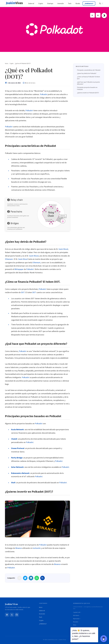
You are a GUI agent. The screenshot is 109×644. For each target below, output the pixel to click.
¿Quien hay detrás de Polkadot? (87, 73)
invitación (37, 548)
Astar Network (17, 467)
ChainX (14, 439)
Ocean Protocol (18, 448)
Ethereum (9, 259)
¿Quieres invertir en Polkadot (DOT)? (88, 93)
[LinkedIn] (7, 615)
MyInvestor (76, 619)
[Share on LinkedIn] (31, 578)
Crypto (41, 620)
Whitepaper (19, 269)
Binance (19, 548)
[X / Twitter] (12, 615)
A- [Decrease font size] (92, 15)
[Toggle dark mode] (104, 15)
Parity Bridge (17, 458)
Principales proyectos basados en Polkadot (87, 88)
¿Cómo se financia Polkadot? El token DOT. (89, 78)
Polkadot (44, 94)
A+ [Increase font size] (98, 15)
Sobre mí (42, 611)
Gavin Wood (63, 249)
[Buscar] (101, 3)
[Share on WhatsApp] (37, 578)
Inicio (41, 607)
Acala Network (17, 429)
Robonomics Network (20, 473)
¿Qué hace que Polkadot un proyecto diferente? (88, 83)
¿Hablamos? (43, 624)
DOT (23, 292)
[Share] (19, 578)
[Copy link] (42, 578)
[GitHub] (17, 615)
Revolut (75, 622)
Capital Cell (77, 612)
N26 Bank (76, 615)
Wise (75, 625)
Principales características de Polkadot (89, 70)
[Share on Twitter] (25, 578)
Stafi (13, 483)
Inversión (42, 614)
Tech (41, 617)
